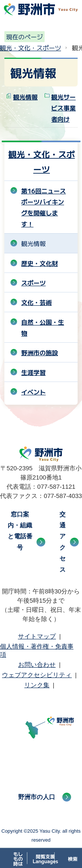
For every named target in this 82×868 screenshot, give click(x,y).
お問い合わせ (37, 665)
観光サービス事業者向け (63, 108)
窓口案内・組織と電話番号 (20, 531)
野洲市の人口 (37, 797)
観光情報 (25, 97)
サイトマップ (37, 636)
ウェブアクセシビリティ (37, 675)
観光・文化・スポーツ (42, 161)
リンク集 (37, 685)
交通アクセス (63, 542)
